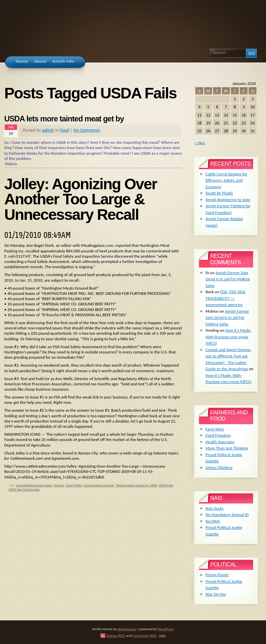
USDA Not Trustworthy (24, 489)
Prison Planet (217, 575)
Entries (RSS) (116, 635)
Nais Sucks (215, 508)
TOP (162, 636)
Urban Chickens (219, 467)
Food (64, 130)
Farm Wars (215, 429)
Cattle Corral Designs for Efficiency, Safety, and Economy (226, 180)
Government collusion (99, 485)
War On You (216, 594)
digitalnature (127, 629)
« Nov (200, 143)
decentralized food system (34, 485)
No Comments (87, 130)
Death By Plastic (219, 193)
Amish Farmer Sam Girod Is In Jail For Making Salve (228, 279)
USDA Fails (166, 485)
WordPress (166, 629)
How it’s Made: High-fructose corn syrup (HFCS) (228, 337)
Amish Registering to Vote (228, 200)
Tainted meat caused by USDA (136, 485)
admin (48, 130)
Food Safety (74, 485)
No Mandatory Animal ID (227, 515)
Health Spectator (220, 442)
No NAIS (213, 521)
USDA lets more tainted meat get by (64, 119)
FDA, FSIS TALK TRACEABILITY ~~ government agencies (225, 298)
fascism (59, 485)
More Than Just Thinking (227, 448)
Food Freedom (218, 435)
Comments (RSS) (145, 635)
